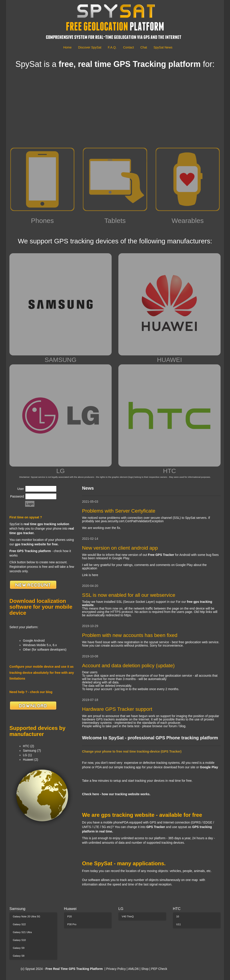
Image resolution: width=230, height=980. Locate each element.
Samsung (17, 909)
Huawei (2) (31, 760)
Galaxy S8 (19, 956)
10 (178, 916)
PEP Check (159, 969)
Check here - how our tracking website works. (116, 794)
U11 (179, 924)
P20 (70, 916)
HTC (169, 419)
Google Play (209, 767)
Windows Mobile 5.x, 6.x (40, 645)
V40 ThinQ (128, 916)
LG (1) (27, 755)
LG (61, 419)
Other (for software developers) (45, 650)
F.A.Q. (112, 47)
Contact (128, 47)
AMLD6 (134, 969)
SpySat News (163, 47)
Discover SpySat (90, 47)
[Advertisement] (115, 108)
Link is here (90, 575)
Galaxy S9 (19, 948)
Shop (145, 969)
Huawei (70, 909)
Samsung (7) (32, 751)
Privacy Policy (116, 969)
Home (67, 47)
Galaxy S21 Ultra (22, 932)
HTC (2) (29, 746)
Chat (144, 47)
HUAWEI (169, 308)
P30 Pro (72, 924)
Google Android (34, 641)
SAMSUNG (61, 308)
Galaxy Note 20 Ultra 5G (27, 916)
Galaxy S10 (19, 940)
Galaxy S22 (19, 924)
